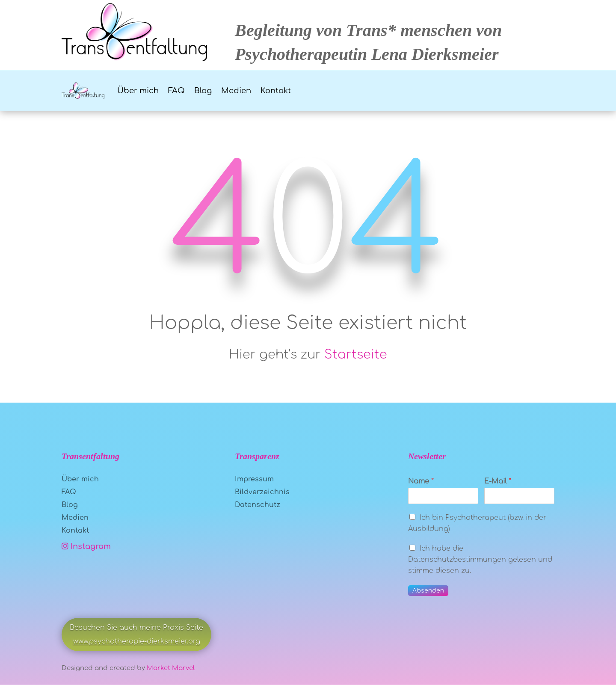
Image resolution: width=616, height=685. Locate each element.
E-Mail (498, 481)
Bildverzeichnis (262, 492)
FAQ (176, 91)
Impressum (254, 480)
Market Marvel (171, 668)
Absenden (428, 591)
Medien (236, 91)
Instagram (86, 546)
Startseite (356, 355)
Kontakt (276, 91)
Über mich (138, 91)
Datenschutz (258, 505)
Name (421, 481)
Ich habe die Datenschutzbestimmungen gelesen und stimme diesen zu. (480, 560)
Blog (203, 91)
